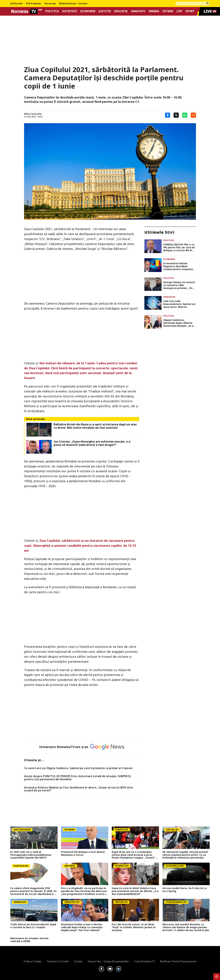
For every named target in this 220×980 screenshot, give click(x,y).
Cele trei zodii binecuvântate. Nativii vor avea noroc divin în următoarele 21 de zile (179, 304)
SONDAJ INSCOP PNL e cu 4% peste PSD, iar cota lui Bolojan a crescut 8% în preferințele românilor (179, 247)
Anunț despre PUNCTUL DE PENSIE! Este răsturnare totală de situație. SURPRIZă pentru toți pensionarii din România (77, 778)
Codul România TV (144, 961)
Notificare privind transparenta (178, 961)
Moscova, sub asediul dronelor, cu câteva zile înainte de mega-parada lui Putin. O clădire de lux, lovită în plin (186, 927)
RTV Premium (33, 4)
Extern (168, 11)
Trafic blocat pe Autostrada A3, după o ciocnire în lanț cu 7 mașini (33, 926)
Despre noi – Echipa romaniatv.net (108, 961)
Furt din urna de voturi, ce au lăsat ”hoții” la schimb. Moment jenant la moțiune (134, 927)
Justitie (105, 11)
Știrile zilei (16, 4)
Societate (70, 11)
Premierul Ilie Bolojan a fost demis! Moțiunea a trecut (83, 854)
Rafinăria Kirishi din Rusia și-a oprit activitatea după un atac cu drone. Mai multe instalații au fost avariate (95, 426)
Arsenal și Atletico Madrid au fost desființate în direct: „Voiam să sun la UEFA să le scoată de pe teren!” (78, 789)
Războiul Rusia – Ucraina (73, 4)
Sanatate (138, 11)
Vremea (154, 11)
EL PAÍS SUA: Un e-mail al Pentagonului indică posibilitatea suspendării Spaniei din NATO (31, 855)
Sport (190, 11)
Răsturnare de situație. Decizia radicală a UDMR (29, 940)
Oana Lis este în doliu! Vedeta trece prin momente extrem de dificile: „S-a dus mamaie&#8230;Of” (135, 891)
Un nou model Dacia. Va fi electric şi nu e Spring (185, 890)
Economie (88, 11)
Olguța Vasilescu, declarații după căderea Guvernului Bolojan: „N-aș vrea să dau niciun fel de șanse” (179, 323)
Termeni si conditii (58, 961)
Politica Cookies (33, 961)
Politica (52, 11)
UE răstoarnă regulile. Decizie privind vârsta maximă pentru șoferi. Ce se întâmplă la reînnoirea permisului (185, 855)
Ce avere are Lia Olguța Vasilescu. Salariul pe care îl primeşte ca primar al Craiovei (78, 768)
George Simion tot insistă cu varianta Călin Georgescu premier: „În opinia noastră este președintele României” (179, 285)
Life (179, 11)
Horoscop (50, 4)
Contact (78, 961)
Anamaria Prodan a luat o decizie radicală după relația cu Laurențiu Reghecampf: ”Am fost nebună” (82, 927)
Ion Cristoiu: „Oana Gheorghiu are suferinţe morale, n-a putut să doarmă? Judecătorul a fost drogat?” (92, 443)
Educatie (121, 11)
